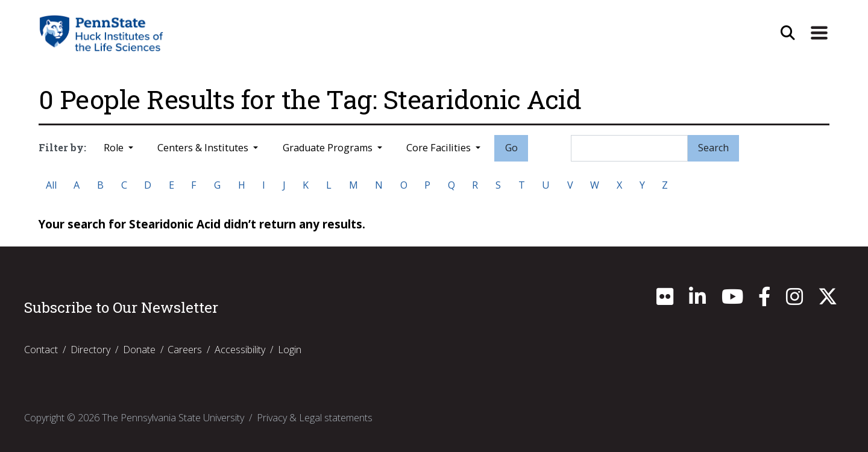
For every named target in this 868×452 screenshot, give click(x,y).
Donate (139, 350)
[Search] (629, 148)
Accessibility (240, 350)
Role (115, 148)
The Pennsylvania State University (173, 418)
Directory (90, 350)
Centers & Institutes (204, 148)
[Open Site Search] (788, 33)
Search (713, 148)
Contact (41, 350)
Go (511, 148)
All (51, 185)
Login (290, 350)
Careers (185, 350)
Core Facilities (440, 148)
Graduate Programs (329, 148)
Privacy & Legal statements (315, 418)
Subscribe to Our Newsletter (121, 307)
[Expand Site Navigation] (819, 33)
